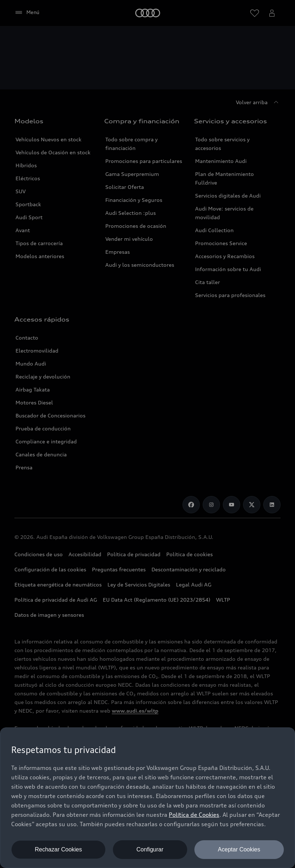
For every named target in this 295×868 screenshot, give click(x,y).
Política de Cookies (194, 815)
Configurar (150, 849)
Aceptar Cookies (239, 849)
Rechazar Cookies (59, 849)
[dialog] (147, 798)
